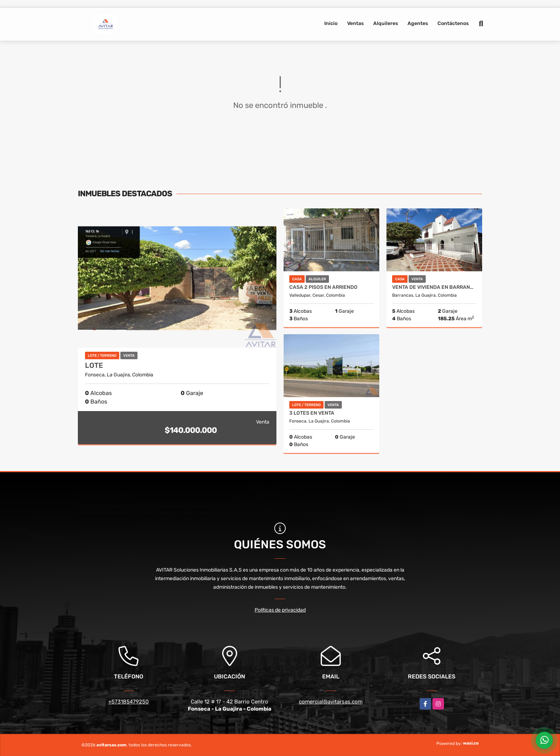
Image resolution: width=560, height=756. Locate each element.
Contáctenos (453, 23)
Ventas (355, 23)
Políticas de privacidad (280, 610)
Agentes (418, 23)
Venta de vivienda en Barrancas (434, 287)
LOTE (94, 365)
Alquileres (386, 23)
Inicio (331, 23)
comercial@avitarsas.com (331, 702)
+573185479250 (129, 702)
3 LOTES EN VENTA (312, 413)
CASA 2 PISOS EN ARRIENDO (323, 287)
